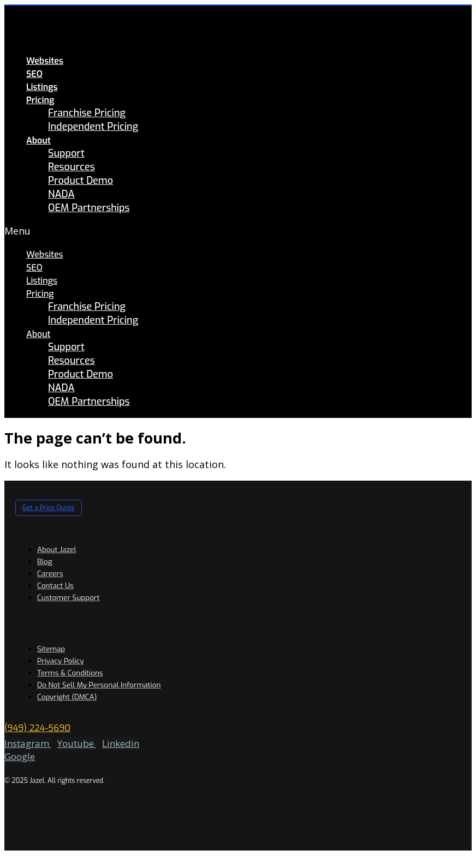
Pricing (40, 100)
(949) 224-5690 (37, 728)
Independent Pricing (93, 127)
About (38, 140)
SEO (34, 74)
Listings (42, 87)
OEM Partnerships (89, 208)
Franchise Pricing (87, 113)
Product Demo (81, 181)
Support (66, 153)
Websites (45, 61)
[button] (191, 231)
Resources (72, 167)
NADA (61, 194)
